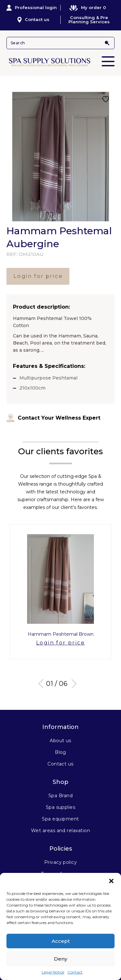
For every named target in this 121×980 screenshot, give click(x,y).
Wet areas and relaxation (61, 831)
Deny (60, 959)
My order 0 (88, 8)
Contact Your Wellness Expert (53, 418)
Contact (75, 972)
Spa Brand (60, 796)
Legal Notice (53, 972)
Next (72, 684)
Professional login (32, 8)
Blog (60, 752)
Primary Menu (108, 57)
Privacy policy (61, 862)
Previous (43, 684)
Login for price (38, 276)
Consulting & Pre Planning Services (89, 20)
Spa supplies (61, 807)
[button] (111, 881)
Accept (61, 941)
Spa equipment (60, 819)
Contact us (33, 20)
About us (60, 741)
